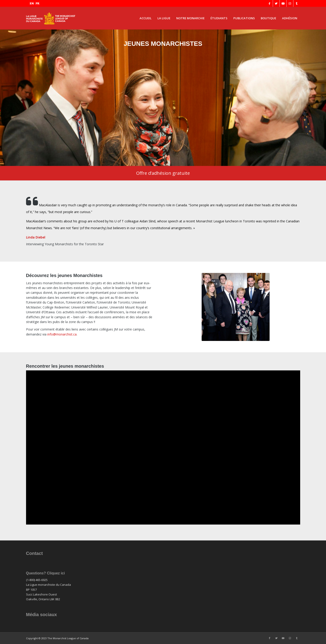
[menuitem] (146, 18)
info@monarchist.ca (62, 334)
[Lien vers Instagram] (290, 3)
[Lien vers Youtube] (283, 3)
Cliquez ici (56, 573)
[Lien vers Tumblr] (297, 3)
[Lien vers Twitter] (276, 3)
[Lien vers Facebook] (269, 3)
